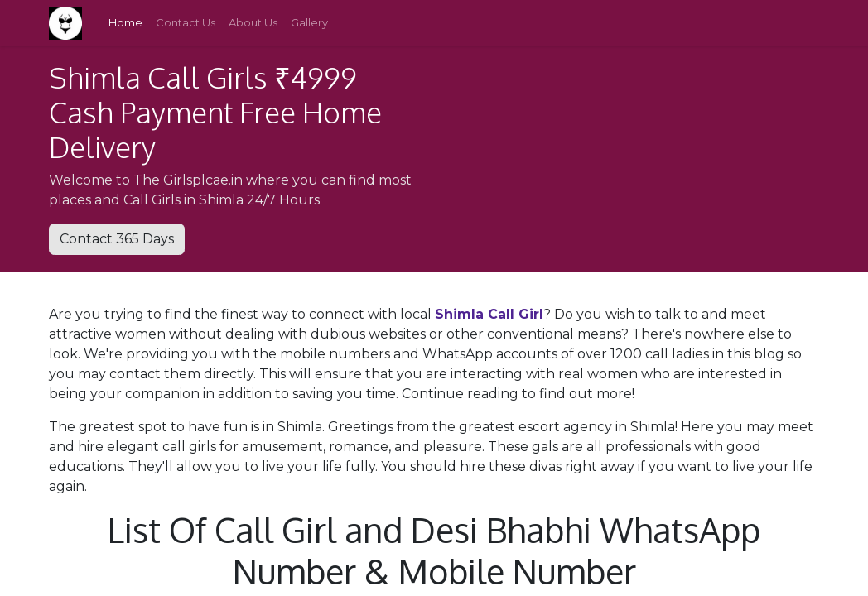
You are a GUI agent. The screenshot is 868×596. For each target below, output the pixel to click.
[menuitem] (125, 23)
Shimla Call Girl (489, 314)
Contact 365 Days (117, 239)
